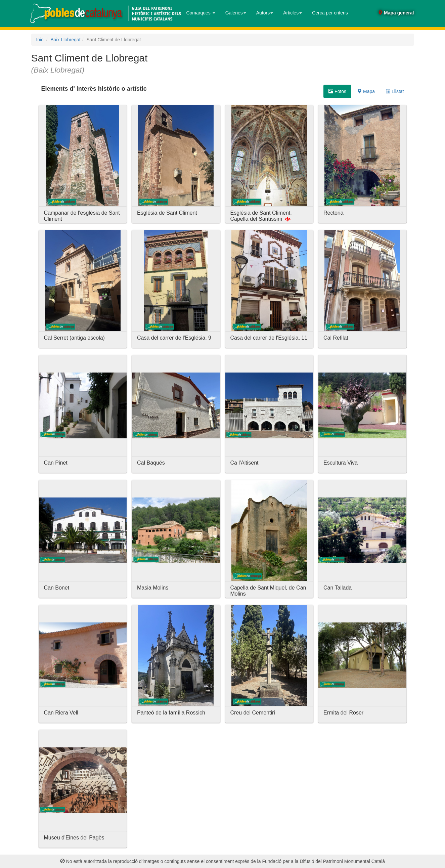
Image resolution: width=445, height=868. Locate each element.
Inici (40, 40)
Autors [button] (265, 13)
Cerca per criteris (330, 13)
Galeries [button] (236, 13)
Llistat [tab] (395, 91)
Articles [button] (293, 13)
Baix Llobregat (65, 40)
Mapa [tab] (366, 91)
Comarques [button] (201, 13)
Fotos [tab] (337, 91)
